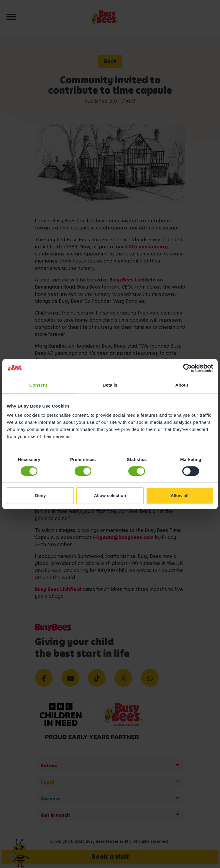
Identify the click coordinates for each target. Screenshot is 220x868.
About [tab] (182, 385)
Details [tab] (110, 385)
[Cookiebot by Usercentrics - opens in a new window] (187, 368)
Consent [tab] (38, 385)
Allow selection (110, 495)
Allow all (179, 495)
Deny (41, 495)
